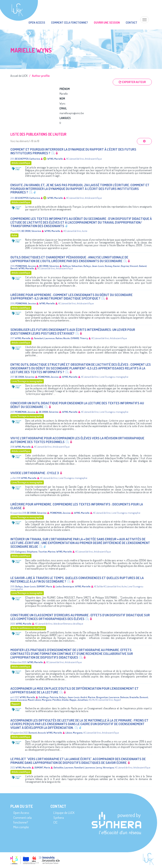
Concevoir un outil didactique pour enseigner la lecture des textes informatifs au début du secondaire (77, 405)
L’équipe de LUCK (64, 813)
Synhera (59, 818)
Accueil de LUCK (19, 76)
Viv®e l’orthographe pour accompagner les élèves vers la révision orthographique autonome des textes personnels (77, 440)
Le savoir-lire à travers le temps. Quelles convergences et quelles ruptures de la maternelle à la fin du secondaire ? (77, 580)
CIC (55, 822)
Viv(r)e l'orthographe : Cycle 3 (35, 473)
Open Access (37, 23)
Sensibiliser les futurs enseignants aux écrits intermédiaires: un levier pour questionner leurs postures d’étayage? (73, 331)
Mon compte (21, 827)
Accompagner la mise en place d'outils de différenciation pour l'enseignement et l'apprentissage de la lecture (75, 690)
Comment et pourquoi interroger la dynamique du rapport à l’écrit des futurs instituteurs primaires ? (73, 151)
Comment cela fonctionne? (70, 23)
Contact (131, 23)
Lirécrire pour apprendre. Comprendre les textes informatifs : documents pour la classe (77, 506)
